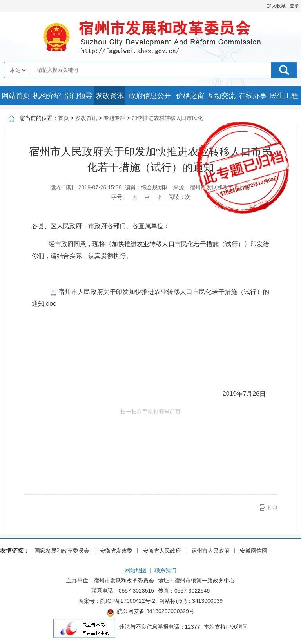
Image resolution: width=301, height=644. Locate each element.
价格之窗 (190, 96)
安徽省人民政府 (162, 551)
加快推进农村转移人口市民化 (167, 118)
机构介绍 (47, 96)
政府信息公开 (150, 96)
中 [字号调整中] (147, 197)
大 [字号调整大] (135, 197)
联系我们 (165, 570)
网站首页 (16, 96)
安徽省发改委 (116, 551)
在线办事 (253, 96)
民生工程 (284, 96)
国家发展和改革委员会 (62, 551)
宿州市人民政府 (210, 551)
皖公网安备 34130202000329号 (150, 612)
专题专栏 (114, 118)
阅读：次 (180, 197)
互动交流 (221, 96)
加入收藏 (276, 6)
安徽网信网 (254, 551)
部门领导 (78, 96)
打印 (272, 508)
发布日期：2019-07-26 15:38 (86, 187)
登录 (294, 6)
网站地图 (136, 570)
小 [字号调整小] (159, 197)
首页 (63, 118)
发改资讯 (110, 96)
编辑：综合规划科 (147, 187)
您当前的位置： (39, 118)
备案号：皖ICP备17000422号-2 (117, 601)
